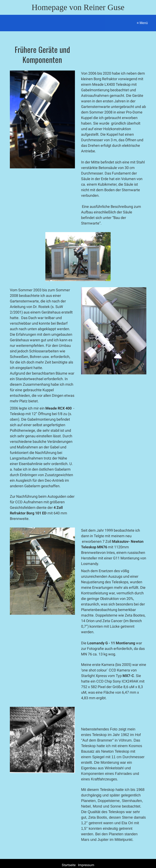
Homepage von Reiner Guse (78, 7)
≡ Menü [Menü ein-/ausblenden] (142, 23)
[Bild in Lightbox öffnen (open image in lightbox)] (42, 119)
